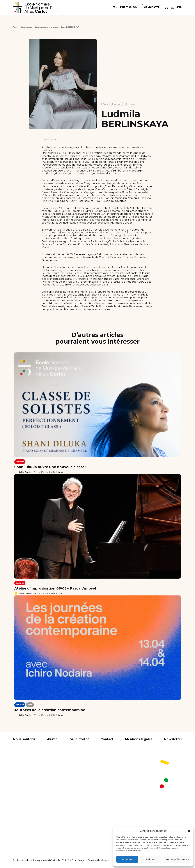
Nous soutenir (24, 739)
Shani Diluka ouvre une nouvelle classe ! (50, 467)
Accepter (127, 859)
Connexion (167, 7)
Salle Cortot (79, 739)
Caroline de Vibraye (98, 860)
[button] (189, 831)
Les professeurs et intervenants (47, 27)
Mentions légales (139, 739)
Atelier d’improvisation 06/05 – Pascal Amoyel (55, 588)
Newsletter (173, 739)
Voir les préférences (177, 859)
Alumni (53, 739)
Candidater (152, 8)
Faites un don (129, 8)
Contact (107, 739)
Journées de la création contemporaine (50, 710)
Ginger (82, 860)
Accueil (16, 27)
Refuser (151, 859)
